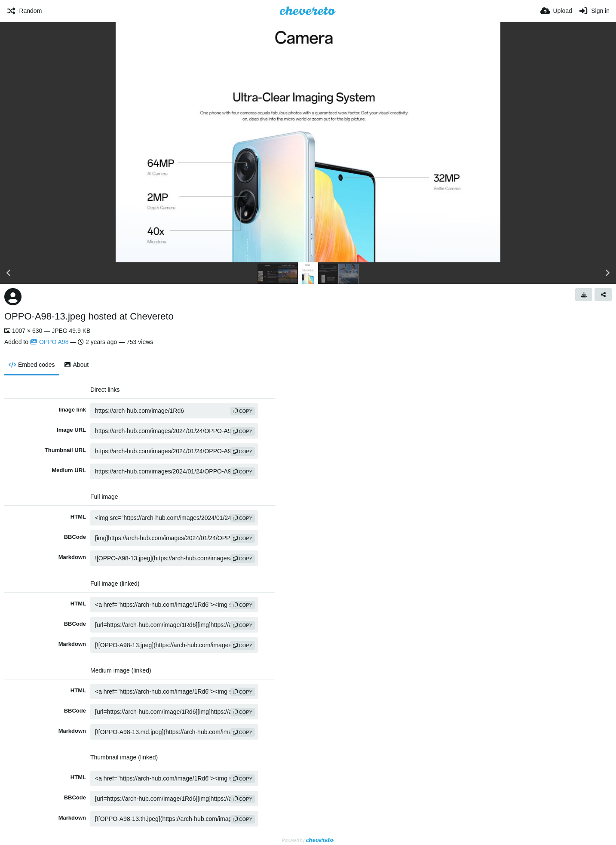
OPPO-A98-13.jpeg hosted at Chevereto (89, 316)
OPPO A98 (49, 342)
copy (243, 411)
